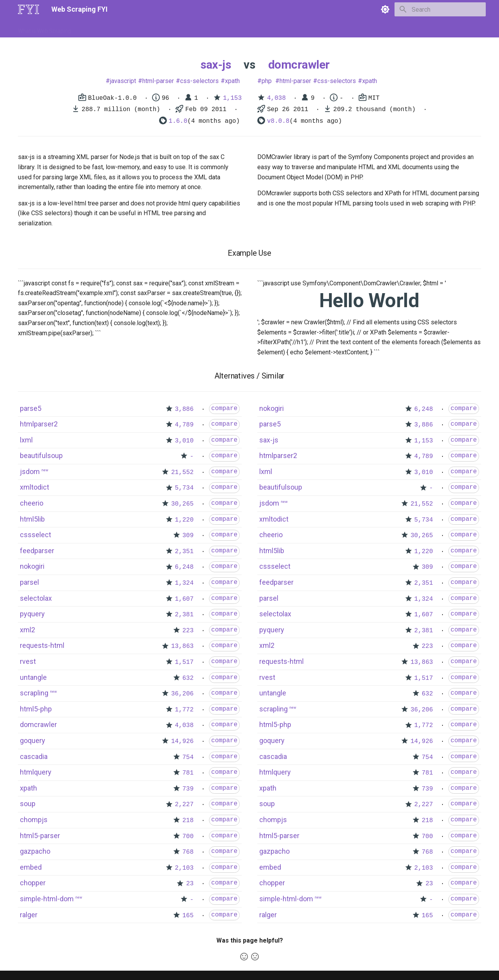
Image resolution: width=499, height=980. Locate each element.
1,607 (184, 599)
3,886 (184, 409)
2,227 (184, 805)
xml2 (27, 630)
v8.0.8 (278, 121)
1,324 (184, 583)
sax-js (216, 65)
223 (188, 631)
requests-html (42, 645)
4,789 (184, 425)
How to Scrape (98, 28)
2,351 (184, 552)
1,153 (232, 98)
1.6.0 (178, 121)
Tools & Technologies (151, 28)
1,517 (184, 662)
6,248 (184, 567)
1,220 (184, 520)
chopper (33, 883)
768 (188, 852)
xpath (232, 81)
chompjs (34, 820)
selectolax (36, 598)
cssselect (35, 535)
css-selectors (199, 81)
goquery (33, 740)
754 (188, 757)
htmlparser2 (39, 424)
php (267, 81)
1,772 (184, 710)
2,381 (184, 615)
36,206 (182, 694)
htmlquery (36, 772)
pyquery (32, 614)
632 (188, 678)
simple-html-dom (47, 899)
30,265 (182, 504)
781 (188, 773)
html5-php (36, 709)
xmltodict (35, 487)
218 (188, 821)
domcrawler (299, 65)
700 (188, 837)
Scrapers (228, 28)
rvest (28, 661)
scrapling (34, 693)
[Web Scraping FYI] (28, 9)
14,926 (182, 741)
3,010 (184, 441)
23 (190, 884)
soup (28, 804)
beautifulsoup (41, 456)
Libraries (197, 28)
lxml (26, 440)
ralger (29, 915)
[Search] (440, 9)
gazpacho (35, 851)
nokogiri (32, 566)
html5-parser (40, 836)
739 (188, 789)
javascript (123, 81)
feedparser (37, 551)
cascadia (34, 756)
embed (31, 867)
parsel (29, 582)
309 (188, 536)
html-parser (158, 81)
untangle (33, 677)
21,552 (182, 472)
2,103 (184, 868)
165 (188, 916)
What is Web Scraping (44, 28)
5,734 (184, 488)
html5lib (32, 519)
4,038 (276, 98)
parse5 (31, 408)
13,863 (182, 646)
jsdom (30, 471)
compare (224, 409)
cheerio (32, 503)
